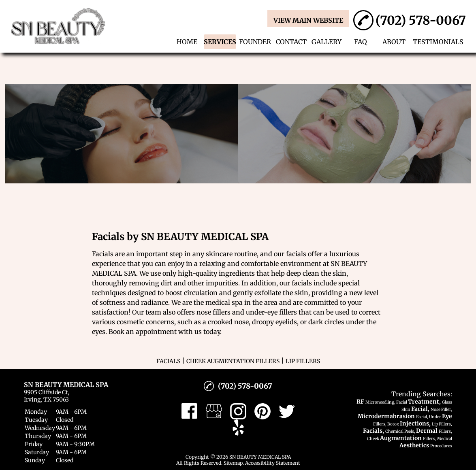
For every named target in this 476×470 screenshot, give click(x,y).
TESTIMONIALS (438, 42)
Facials (103, 254)
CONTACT (291, 42)
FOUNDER (255, 42)
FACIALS (168, 361)
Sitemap (233, 463)
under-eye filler (270, 312)
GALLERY (327, 42)
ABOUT (394, 42)
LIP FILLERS (303, 361)
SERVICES (220, 42)
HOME (187, 42)
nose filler (212, 312)
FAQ (361, 42)
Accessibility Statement (273, 463)
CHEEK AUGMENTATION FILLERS (233, 361)
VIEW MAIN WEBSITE (308, 20)
